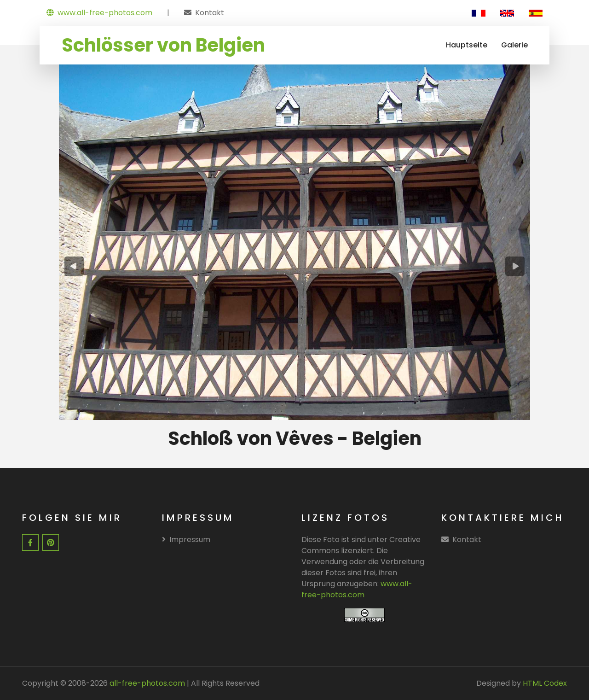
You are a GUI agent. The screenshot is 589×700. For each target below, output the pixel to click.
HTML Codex (545, 683)
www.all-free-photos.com (99, 13)
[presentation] (74, 266)
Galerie (514, 45)
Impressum (186, 540)
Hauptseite (467, 45)
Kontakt (210, 13)
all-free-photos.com (146, 683)
